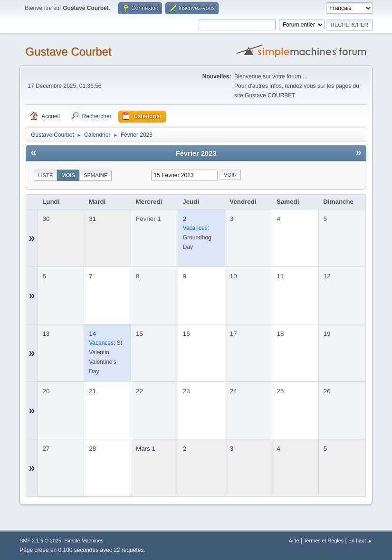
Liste (45, 175)
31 (92, 219)
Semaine (96, 175)
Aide (294, 541)
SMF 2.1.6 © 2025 (40, 541)
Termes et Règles (324, 541)
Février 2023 (196, 153)
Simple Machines (84, 541)
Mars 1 (146, 449)
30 (46, 219)
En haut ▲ (360, 541)
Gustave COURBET (270, 95)
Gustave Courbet (68, 52)
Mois (68, 175)
